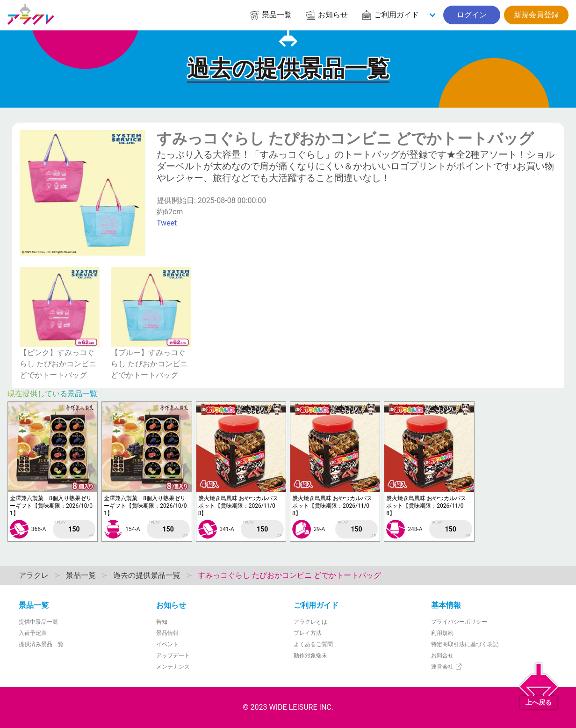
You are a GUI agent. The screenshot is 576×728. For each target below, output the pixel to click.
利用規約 (442, 633)
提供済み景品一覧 (41, 644)
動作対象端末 (310, 655)
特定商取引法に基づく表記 (465, 644)
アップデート (173, 655)
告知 (162, 622)
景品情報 (167, 633)
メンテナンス (173, 667)
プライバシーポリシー (459, 622)
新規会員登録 (536, 15)
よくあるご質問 (313, 644)
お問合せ (442, 655)
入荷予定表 (33, 633)
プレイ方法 (308, 633)
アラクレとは (310, 622)
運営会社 (447, 667)
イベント (167, 644)
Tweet (167, 223)
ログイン (472, 15)
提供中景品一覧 (38, 622)
